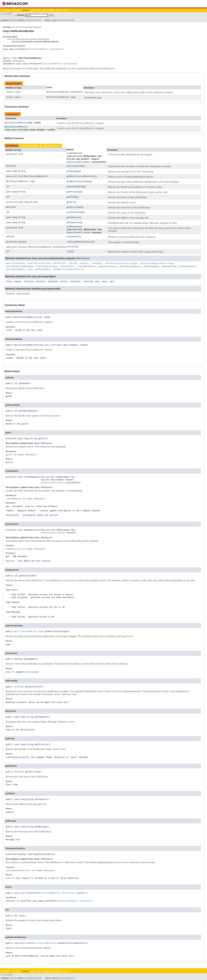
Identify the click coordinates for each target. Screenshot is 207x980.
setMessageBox (43, 269)
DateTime (11, 166)
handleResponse (187, 266)
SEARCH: (21, 15)
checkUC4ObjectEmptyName (20, 266)
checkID (73, 263)
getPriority (73, 192)
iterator (71, 247)
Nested (14, 20)
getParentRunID (75, 187)
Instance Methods (30, 146)
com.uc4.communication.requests (26, 27)
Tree (38, 10)
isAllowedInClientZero (79, 242)
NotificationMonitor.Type (61, 97)
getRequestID (169, 266)
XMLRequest (19, 61)
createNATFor (67, 266)
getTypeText (73, 222)
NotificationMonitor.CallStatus (44, 49)
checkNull (97, 263)
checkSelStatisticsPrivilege (121, 263)
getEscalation (74, 166)
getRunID (71, 197)
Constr (29, 20)
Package (16, 10)
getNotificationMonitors (80, 176)
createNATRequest (87, 266)
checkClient (59, 263)
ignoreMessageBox (15, 269)
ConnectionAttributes (79, 162)
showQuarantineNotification (69, 269)
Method (38, 20)
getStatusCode (74, 212)
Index (58, 10)
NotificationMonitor (16, 123)
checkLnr (84, 263)
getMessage (73, 171)
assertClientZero (15, 263)
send (30, 269)
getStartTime (74, 207)
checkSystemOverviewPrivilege (157, 263)
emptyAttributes (108, 266)
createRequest (74, 153)
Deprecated (48, 10)
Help (65, 10)
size (69, 251)
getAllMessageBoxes (130, 266)
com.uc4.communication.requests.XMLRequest (28, 39)
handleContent (74, 227)
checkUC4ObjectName (47, 266)
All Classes (7, 14)
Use (32, 10)
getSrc (70, 202)
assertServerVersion (39, 263)
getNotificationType (78, 181)
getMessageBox (151, 266)
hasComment (73, 237)
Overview (5, 10)
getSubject (73, 217)
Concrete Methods (51, 146)
